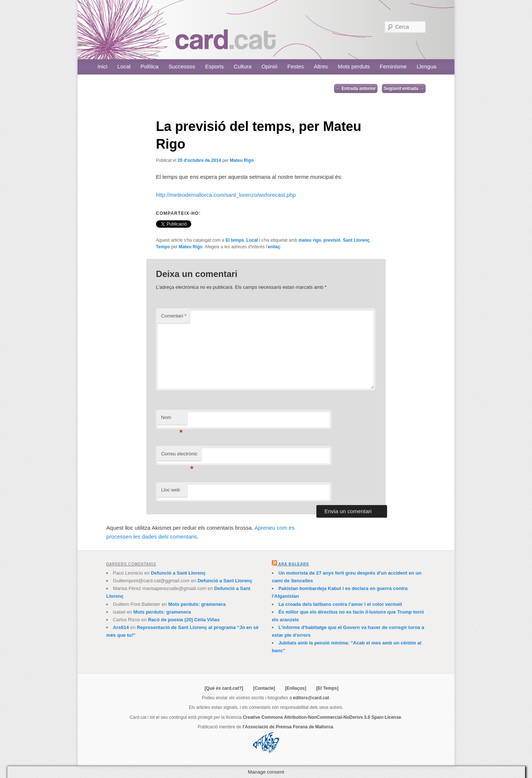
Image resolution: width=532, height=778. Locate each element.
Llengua (426, 66)
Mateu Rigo (242, 160)
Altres (321, 66)
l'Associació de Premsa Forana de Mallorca (288, 727)
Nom (172, 420)
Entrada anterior (356, 88)
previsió (332, 240)
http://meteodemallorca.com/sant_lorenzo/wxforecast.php (226, 195)
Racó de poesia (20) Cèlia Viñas (184, 620)
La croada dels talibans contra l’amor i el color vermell (340, 604)
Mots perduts (354, 66)
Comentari (174, 316)
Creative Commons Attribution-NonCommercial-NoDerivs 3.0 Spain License (322, 717)
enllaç (274, 247)
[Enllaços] (296, 688)
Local (124, 66)
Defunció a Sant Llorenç (178, 573)
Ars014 (121, 627)
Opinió (269, 66)
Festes (296, 66)
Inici (102, 66)
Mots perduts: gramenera (197, 604)
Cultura (242, 66)
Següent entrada (404, 88)
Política (150, 66)
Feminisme (393, 66)
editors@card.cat (311, 698)
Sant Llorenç (356, 240)
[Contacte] (264, 688)
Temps (163, 247)
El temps (235, 240)
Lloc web (171, 490)
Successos (182, 66)
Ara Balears (293, 564)
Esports (214, 66)
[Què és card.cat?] (224, 688)
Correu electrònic (179, 456)
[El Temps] (327, 688)
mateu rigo (310, 240)
